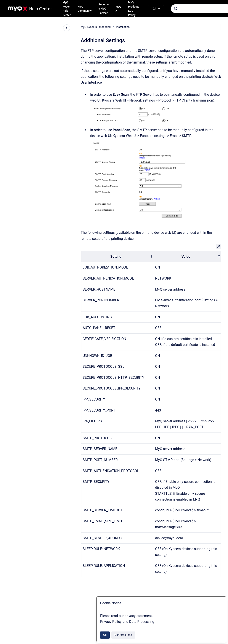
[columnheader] (117, 257)
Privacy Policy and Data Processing (127, 622)
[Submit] (176, 9)
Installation (123, 27)
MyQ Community (85, 9)
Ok (105, 635)
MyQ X (118, 9)
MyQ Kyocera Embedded (96, 27)
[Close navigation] (67, 28)
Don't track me (123, 635)
